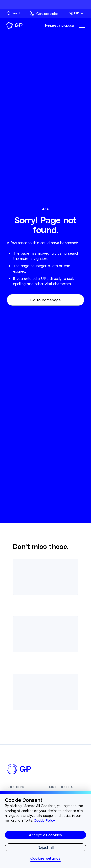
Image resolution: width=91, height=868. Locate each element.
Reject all (46, 847)
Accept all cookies (45, 835)
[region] (45, 830)
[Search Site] (14, 13)
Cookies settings (45, 858)
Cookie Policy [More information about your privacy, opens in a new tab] (44, 820)
